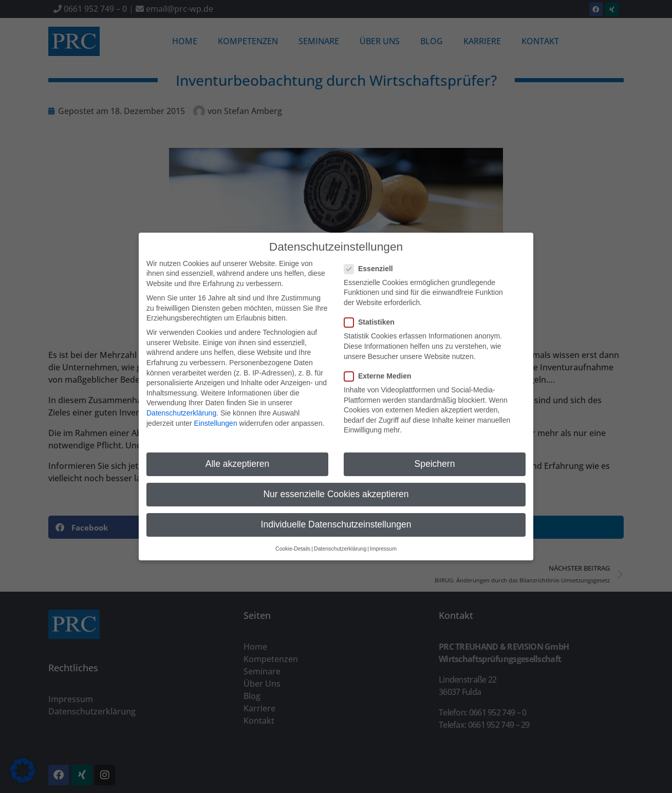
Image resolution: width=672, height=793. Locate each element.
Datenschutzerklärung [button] (340, 537)
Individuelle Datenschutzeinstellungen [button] (336, 514)
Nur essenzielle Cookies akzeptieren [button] (336, 483)
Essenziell (372, 258)
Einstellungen (216, 412)
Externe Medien (381, 365)
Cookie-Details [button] (293, 537)
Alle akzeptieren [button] (238, 452)
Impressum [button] (383, 537)
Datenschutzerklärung (181, 402)
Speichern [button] (435, 452)
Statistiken (372, 311)
